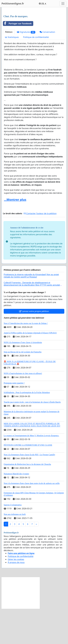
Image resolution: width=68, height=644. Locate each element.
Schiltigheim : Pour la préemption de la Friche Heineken (27, 428)
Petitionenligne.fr (13, 3)
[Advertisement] (34, 29)
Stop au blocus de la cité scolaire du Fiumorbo (23, 387)
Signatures (26, 67)
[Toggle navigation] (63, 4)
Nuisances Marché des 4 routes (16, 509)
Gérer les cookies (16, 595)
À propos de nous (16, 598)
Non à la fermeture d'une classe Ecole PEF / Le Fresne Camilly (29, 490)
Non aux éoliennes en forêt (15, 550)
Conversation (47, 67)
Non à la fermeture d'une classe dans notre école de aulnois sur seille (32, 519)
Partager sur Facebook (17, 59)
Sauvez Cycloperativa (13, 540)
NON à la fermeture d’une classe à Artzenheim (23, 378)
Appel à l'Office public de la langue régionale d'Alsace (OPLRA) (30, 368)
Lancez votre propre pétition (34, 347)
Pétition (9, 67)
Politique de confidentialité (36, 73)
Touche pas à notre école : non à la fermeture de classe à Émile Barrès (32, 437)
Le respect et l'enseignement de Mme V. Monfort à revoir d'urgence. (31, 471)
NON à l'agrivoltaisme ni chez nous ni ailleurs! (23, 409)
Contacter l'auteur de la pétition (40, 249)
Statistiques (12, 73)
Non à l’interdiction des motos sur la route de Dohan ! (26, 359)
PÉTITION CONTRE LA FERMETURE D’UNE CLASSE (28, 480)
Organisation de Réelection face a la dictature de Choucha (27, 500)
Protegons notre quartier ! (14, 418)
